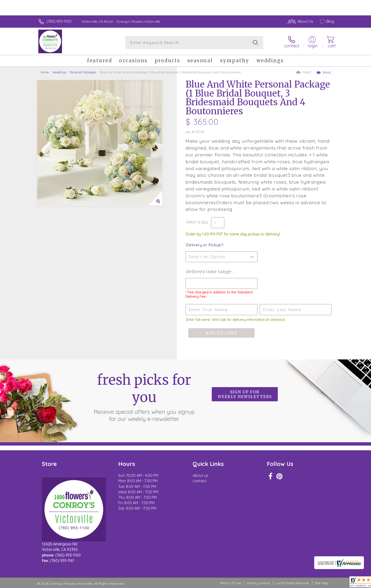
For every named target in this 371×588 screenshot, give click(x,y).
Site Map (321, 583)
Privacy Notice (258, 583)
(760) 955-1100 (59, 21)
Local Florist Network (292, 583)
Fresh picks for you (144, 397)
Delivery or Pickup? (205, 245)
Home (45, 72)
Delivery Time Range (209, 272)
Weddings (59, 72)
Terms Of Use (230, 583)
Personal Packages (83, 72)
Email (324, 72)
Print (304, 72)
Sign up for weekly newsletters (245, 394)
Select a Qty (197, 222)
